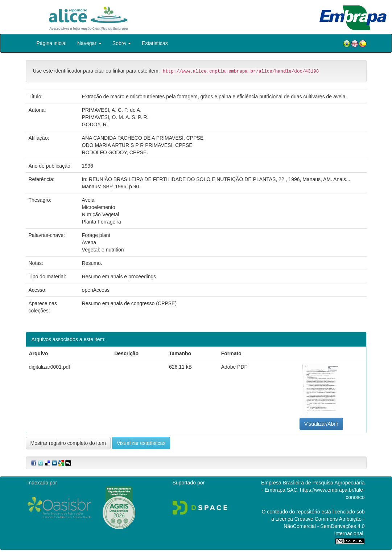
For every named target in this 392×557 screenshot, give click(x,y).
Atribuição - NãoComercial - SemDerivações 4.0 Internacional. (324, 526)
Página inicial (52, 43)
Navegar (89, 43)
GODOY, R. (95, 124)
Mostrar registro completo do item (68, 443)
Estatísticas (155, 43)
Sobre (122, 43)
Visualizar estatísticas (141, 443)
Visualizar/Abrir (321, 424)
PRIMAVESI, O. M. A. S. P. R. (115, 117)
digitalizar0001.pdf (50, 367)
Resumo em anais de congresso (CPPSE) (129, 303)
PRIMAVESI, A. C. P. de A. (112, 110)
